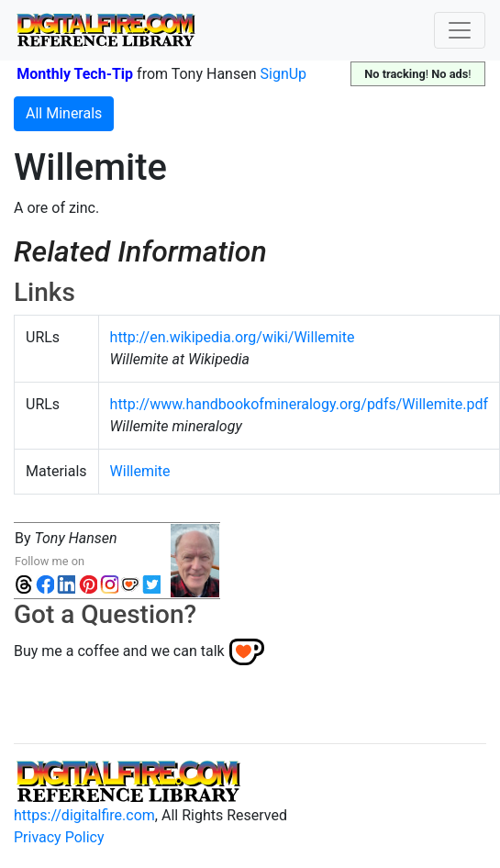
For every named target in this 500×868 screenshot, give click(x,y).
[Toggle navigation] (460, 30)
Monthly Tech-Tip (75, 74)
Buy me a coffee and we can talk (119, 651)
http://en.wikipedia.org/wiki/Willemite (233, 337)
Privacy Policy (59, 837)
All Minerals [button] (64, 113)
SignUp (284, 74)
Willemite (140, 471)
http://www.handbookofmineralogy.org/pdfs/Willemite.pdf (300, 404)
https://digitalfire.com (84, 815)
